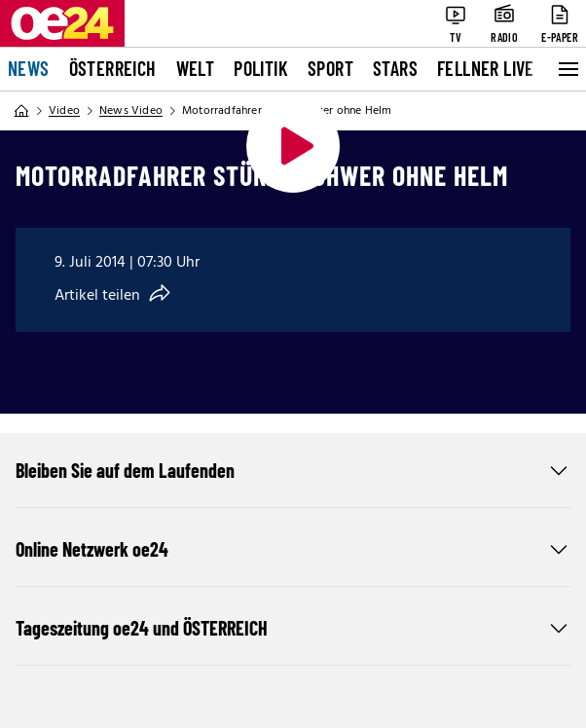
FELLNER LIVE (486, 68)
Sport (330, 68)
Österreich (113, 68)
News (29, 68)
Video (64, 111)
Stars (395, 68)
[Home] (21, 111)
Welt (196, 68)
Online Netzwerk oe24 (293, 549)
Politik (261, 68)
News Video (131, 111)
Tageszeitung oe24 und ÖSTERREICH (293, 628)
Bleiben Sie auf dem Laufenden (293, 470)
